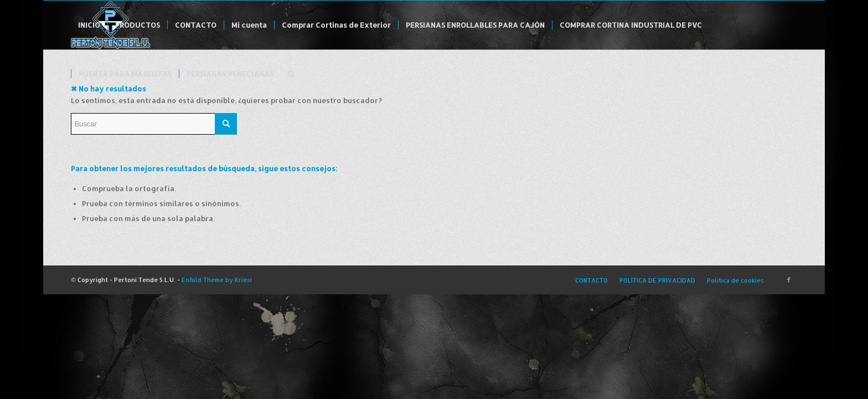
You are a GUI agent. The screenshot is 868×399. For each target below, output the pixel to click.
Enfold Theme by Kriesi (217, 280)
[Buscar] (291, 74)
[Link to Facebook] (789, 280)
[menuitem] (89, 25)
